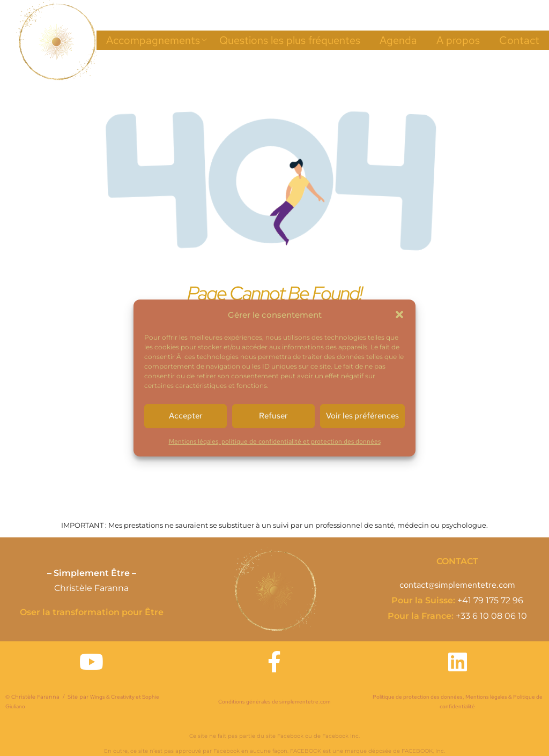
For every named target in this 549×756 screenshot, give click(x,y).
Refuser (273, 416)
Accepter (186, 416)
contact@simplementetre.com (457, 585)
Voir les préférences (362, 416)
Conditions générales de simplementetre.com (274, 702)
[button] (399, 315)
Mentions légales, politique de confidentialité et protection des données (275, 441)
